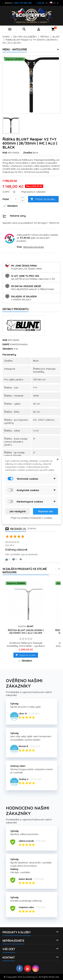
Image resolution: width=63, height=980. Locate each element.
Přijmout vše (46, 511)
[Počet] (16, 199)
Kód (5, 153)
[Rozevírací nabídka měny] (43, 3)
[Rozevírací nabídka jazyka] (54, 3)
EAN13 (6, 344)
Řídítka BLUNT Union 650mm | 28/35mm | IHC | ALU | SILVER (26, 632)
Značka (28, 153)
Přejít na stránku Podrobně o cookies (32, 518)
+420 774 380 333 (23, 3)
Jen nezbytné (17, 511)
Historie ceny (18, 216)
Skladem (8, 349)
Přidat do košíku (43, 199)
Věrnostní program (34, 247)
